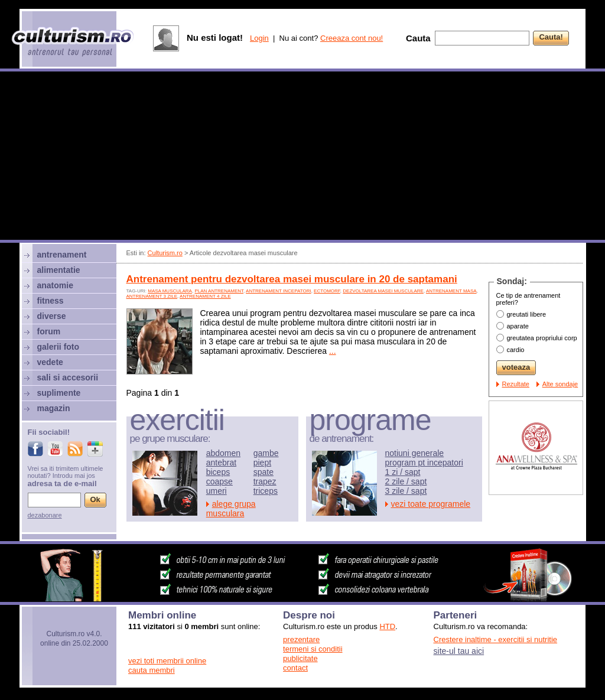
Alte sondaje (560, 384)
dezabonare (45, 515)
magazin (54, 408)
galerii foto (58, 347)
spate (264, 472)
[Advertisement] (302, 157)
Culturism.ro (165, 253)
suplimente (59, 393)
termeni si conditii (313, 649)
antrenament (62, 255)
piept (262, 463)
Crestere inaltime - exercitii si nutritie (496, 639)
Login (259, 38)
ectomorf (327, 291)
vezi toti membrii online (167, 661)
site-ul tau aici (459, 651)
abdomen (223, 453)
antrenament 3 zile (152, 296)
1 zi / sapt (403, 472)
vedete (50, 362)
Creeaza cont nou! (352, 38)
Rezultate (516, 384)
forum (49, 331)
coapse (219, 481)
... (333, 351)
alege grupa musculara (231, 509)
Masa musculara (170, 291)
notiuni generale (415, 453)
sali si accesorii (68, 377)
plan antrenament (219, 291)
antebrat (221, 463)
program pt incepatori (424, 463)
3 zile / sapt (406, 491)
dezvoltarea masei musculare (383, 291)
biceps (218, 472)
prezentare (301, 639)
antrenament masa (451, 291)
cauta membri (152, 670)
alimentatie (59, 270)
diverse (52, 316)
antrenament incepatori (279, 291)
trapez (265, 481)
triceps (266, 491)
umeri (217, 491)
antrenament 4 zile (205, 296)
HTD (387, 626)
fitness (51, 301)
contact (295, 668)
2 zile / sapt (406, 481)
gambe (266, 453)
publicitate (300, 658)
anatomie (55, 285)
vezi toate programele (431, 504)
